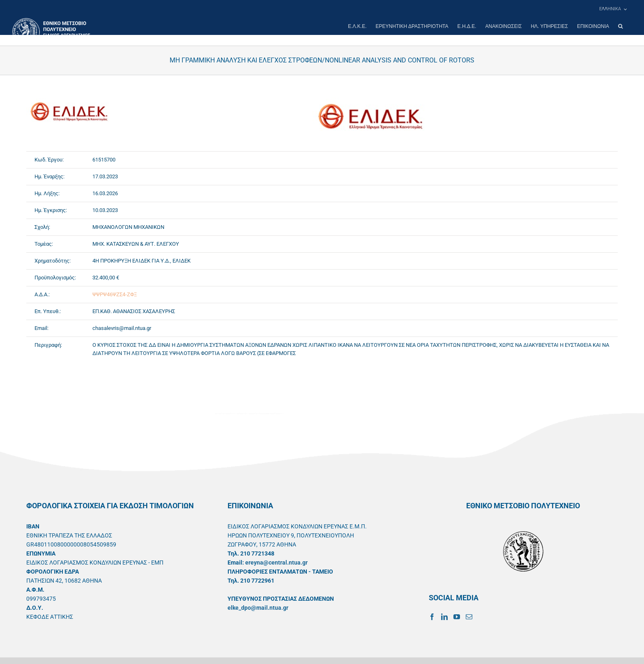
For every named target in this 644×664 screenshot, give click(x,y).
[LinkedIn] (444, 617)
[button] (620, 26)
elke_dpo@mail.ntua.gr (258, 608)
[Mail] (469, 617)
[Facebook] (432, 617)
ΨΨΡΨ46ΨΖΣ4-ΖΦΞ (115, 294)
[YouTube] (457, 617)
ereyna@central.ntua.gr (276, 563)
